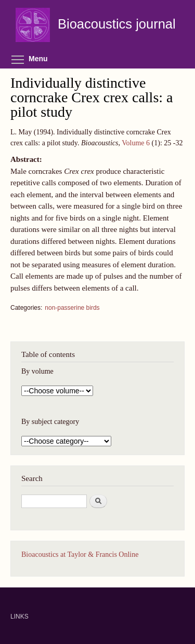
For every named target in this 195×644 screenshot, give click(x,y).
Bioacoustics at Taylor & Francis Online (80, 554)
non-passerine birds (72, 308)
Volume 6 (136, 143)
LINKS (19, 616)
